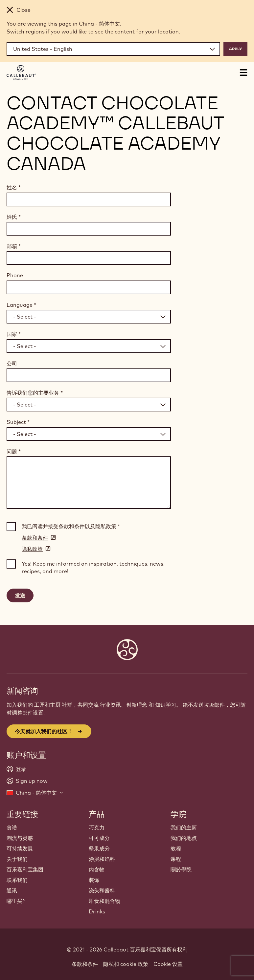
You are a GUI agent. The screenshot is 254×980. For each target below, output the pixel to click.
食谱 (12, 827)
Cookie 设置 (168, 964)
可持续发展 (20, 848)
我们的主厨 (184, 827)
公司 (12, 364)
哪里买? (16, 901)
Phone (15, 275)
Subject (18, 422)
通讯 (12, 890)
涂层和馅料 (102, 859)
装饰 (94, 880)
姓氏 (14, 217)
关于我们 (17, 859)
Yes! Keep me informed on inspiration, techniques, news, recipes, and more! (93, 567)
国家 (14, 334)
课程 (176, 859)
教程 (176, 848)
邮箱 (14, 246)
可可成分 (99, 838)
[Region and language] (113, 49)
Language (21, 305)
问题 (14, 451)
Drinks (97, 911)
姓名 (14, 187)
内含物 (97, 869)
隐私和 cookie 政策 (126, 964)
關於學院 (181, 869)
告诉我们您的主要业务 (35, 393)
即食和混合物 (104, 901)
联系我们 (17, 880)
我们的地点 (184, 838)
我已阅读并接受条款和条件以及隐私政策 (71, 526)
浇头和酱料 (102, 890)
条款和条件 (85, 964)
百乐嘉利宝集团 (25, 869)
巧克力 (97, 827)
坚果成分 (99, 848)
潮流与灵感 (20, 838)
